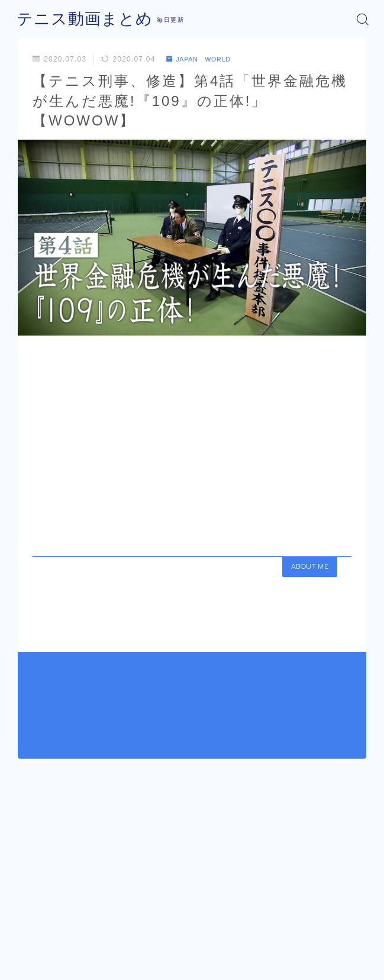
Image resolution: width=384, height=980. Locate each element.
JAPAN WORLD (203, 59)
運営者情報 (149, 946)
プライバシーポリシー (218, 946)
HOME (27, 903)
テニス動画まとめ (78, 19)
